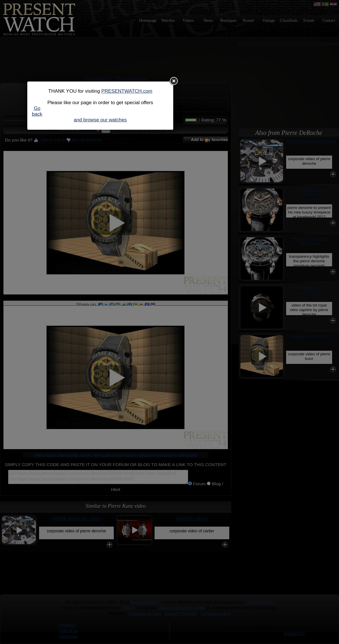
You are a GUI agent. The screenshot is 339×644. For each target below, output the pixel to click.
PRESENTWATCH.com (127, 91)
